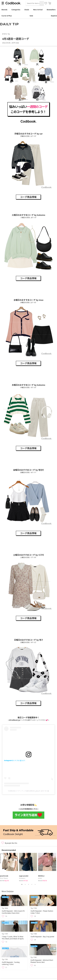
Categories (16, 10)
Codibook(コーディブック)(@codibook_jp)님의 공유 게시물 (28, 791)
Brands (4, 10)
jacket (40, 878)
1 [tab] (22, 884)
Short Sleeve (4, 878)
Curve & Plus (7, 16)
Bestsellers (51, 10)
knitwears (22, 878)
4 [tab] (32, 884)
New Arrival (38, 10)
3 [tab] (29, 884)
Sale (31, 16)
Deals (27, 10)
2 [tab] (25, 884)
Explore (54, 16)
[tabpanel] (10, 867)
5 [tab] (35, 884)
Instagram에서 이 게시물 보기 (15, 760)
